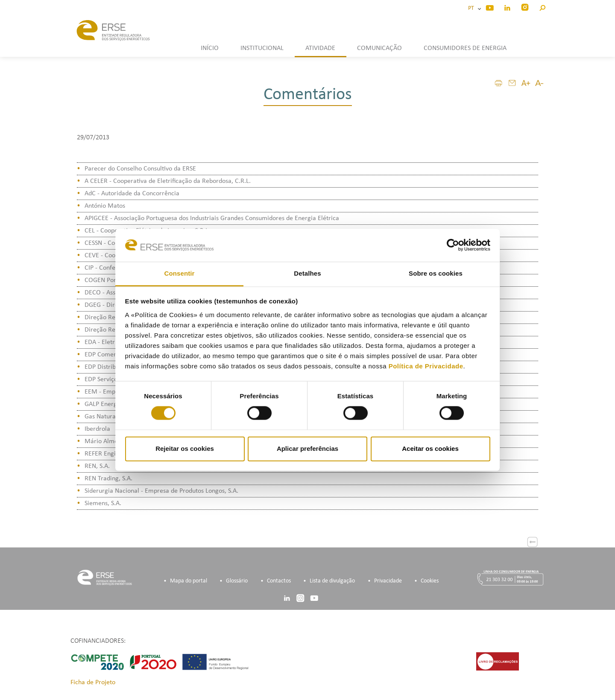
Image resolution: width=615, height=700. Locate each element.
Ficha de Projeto (93, 682)
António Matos (105, 206)
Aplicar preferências (307, 449)
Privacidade (388, 581)
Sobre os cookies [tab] (436, 273)
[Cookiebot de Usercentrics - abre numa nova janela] (453, 245)
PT (472, 8)
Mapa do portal (189, 581)
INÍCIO (210, 48)
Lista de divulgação (332, 581)
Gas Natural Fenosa (111, 417)
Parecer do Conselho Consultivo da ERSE (140, 169)
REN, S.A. (97, 466)
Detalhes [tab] (307, 273)
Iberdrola (97, 429)
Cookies (430, 581)
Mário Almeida (105, 441)
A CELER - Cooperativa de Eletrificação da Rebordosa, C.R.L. (168, 181)
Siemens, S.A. (103, 503)
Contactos (279, 581)
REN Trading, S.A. (108, 479)
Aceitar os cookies (430, 449)
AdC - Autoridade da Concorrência (132, 194)
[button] (542, 7)
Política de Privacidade (426, 366)
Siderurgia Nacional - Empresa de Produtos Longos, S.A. (161, 491)
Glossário (237, 581)
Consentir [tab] (180, 273)
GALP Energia (103, 404)
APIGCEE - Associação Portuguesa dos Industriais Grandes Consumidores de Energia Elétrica (212, 218)
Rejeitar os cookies (185, 449)
